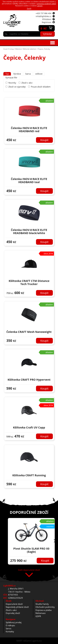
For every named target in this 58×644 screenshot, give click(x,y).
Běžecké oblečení (30, 49)
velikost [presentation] (39, 74)
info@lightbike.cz (44, 16)
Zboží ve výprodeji (17, 87)
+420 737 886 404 (43, 13)
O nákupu (10, 625)
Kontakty (10, 631)
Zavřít (29, 9)
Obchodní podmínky (45, 607)
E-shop (11, 49)
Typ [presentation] (7, 74)
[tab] (7, 74)
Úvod (5, 49)
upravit (40, 6)
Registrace (47, 22)
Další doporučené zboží (29, 570)
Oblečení (18, 49)
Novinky (12, 83)
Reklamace (40, 613)
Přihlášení (47, 19)
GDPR (38, 616)
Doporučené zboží (14, 604)
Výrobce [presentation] (17, 74)
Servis (8, 628)
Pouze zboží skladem (41, 87)
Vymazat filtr (11, 78)
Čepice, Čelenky (44, 49)
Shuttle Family (42, 604)
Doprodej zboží (13, 613)
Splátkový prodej (14, 622)
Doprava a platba (43, 610)
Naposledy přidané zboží (17, 607)
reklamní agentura (32, 641)
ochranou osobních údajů (46, 4)
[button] (55, 541)
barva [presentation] (28, 74)
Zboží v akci (27, 83)
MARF (19, 641)
